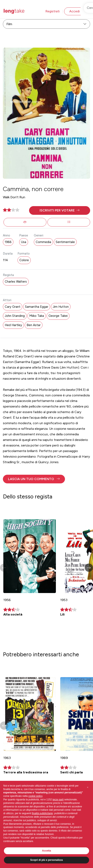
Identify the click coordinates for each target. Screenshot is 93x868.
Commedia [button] (43, 242)
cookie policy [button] (35, 796)
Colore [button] (24, 260)
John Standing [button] (15, 316)
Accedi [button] (74, 11)
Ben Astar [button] (34, 325)
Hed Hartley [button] (13, 325)
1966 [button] (8, 242)
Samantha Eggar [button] (37, 307)
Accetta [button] (46, 851)
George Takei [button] (58, 316)
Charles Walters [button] (16, 282)
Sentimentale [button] (65, 242)
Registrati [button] (52, 11)
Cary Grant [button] (13, 307)
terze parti (58, 800)
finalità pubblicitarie (42, 813)
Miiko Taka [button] (37, 316)
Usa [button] (24, 242)
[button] (60, 210)
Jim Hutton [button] (61, 307)
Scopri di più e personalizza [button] (46, 860)
